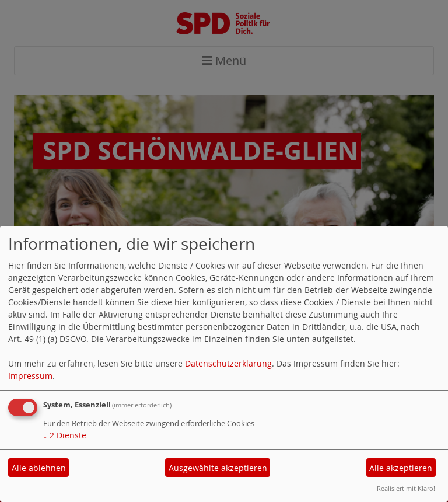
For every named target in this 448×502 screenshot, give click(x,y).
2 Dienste (65, 435)
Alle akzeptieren (401, 468)
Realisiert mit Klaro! (406, 488)
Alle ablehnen (39, 468)
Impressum (30, 376)
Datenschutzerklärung (228, 363)
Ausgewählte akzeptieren (218, 468)
